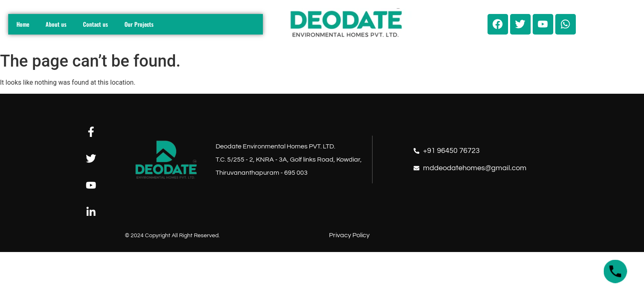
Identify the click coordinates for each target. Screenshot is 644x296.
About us (56, 24)
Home (23, 24)
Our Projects (139, 24)
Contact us (95, 24)
